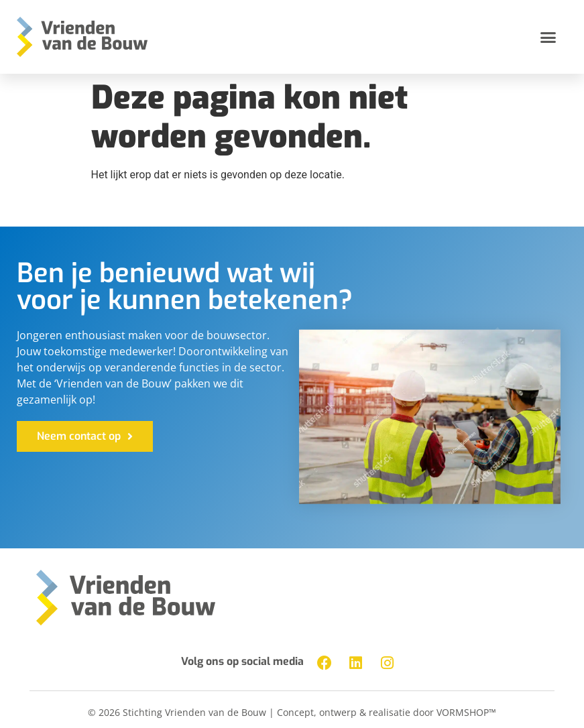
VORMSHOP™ (466, 712)
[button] (548, 37)
